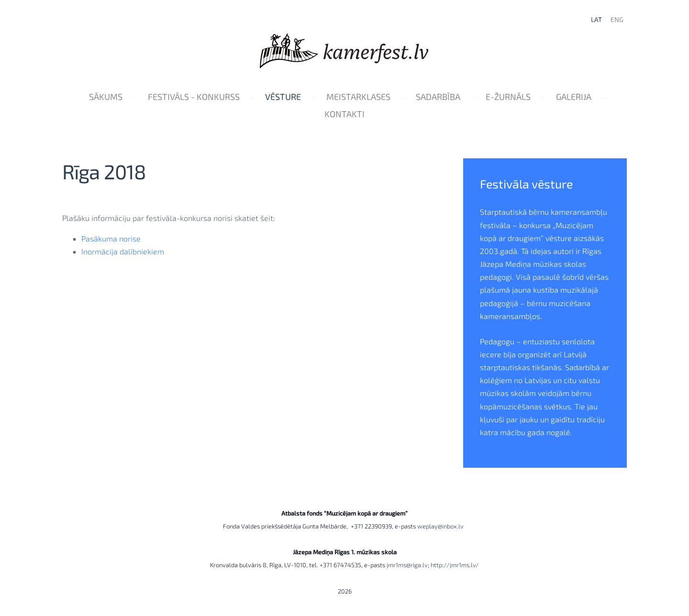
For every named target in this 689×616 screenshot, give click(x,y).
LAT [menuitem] (596, 19)
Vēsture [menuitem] (283, 97)
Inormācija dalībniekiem (123, 251)
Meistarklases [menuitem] (358, 97)
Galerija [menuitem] (574, 97)
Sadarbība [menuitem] (438, 97)
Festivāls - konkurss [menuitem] (194, 97)
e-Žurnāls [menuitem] (508, 97)
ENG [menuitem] (617, 19)
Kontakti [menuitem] (344, 114)
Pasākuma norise (111, 238)
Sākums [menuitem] (106, 97)
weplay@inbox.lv (442, 526)
